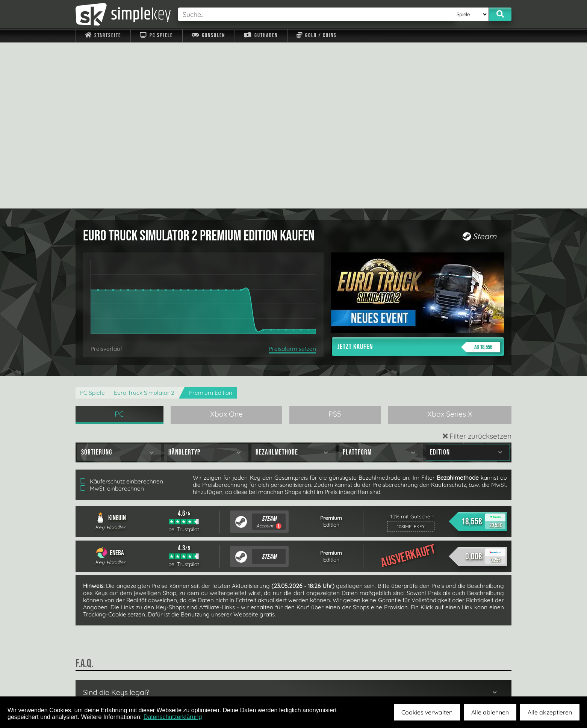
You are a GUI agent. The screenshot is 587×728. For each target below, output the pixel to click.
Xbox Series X (450, 248)
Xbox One (226, 248)
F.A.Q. (246, 679)
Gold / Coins (317, 35)
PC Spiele (156, 35)
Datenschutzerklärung (173, 717)
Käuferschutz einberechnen (122, 315)
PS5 (335, 248)
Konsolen (208, 35)
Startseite (103, 35)
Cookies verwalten (427, 712)
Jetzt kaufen (419, 181)
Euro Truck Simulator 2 (144, 227)
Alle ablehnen (490, 712)
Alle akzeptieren (550, 712)
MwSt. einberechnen (112, 322)
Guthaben (261, 35)
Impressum (107, 679)
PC (119, 248)
